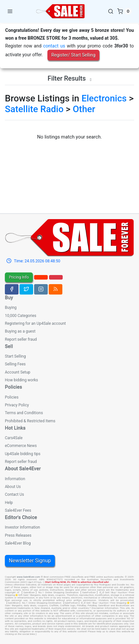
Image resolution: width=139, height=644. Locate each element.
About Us (13, 487)
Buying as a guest (20, 331)
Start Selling (15, 356)
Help (9, 503)
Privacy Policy (17, 405)
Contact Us (14, 494)
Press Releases (18, 535)
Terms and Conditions (24, 413)
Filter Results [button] (70, 78)
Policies (12, 397)
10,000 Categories (21, 316)
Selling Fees (15, 364)
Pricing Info (19, 277)
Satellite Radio (34, 109)
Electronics (104, 98)
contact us (54, 46)
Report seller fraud (21, 339)
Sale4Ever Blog (18, 543)
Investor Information (22, 527)
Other (84, 109)
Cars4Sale (14, 438)
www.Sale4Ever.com (28, 577)
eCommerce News (21, 446)
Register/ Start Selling (73, 55)
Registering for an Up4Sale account (35, 323)
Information (15, 479)
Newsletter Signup (30, 561)
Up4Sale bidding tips (23, 454)
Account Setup (18, 372)
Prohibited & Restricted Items (30, 421)
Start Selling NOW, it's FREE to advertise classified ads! (77, 582)
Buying (11, 308)
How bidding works (21, 380)
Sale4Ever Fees (18, 510)
